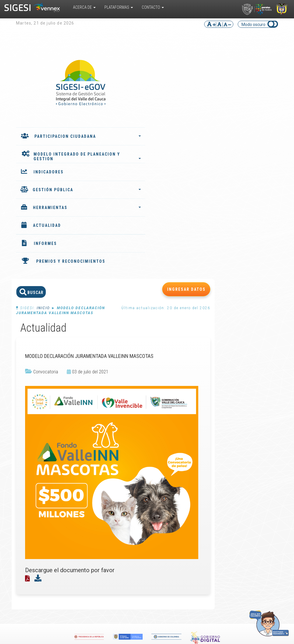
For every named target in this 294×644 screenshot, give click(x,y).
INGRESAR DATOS (254, 58)
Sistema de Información (72, 479)
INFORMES (45, 249)
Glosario (167, 498)
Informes (119, 467)
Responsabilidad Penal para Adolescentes (76, 500)
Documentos (171, 484)
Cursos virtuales (174, 479)
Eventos (216, 472)
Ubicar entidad (264, 488)
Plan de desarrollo (119, 479)
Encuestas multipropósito (173, 491)
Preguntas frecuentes (169, 505)
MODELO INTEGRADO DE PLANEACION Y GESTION (45, 157)
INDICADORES (49, 177)
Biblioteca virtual (174, 474)
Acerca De (84, 7)
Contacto (153, 7)
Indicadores (121, 472)
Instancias (120, 491)
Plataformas (119, 7)
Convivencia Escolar (72, 512)
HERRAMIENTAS (52, 213)
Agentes (118, 486)
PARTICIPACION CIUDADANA (52, 139)
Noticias (216, 467)
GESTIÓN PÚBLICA (52, 198)
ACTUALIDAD (47, 231)
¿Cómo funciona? (37, 479)
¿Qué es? (33, 470)
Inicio (111, 76)
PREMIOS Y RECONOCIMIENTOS (42, 269)
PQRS (263, 467)
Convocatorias (222, 477)
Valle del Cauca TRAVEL (75, 488)
